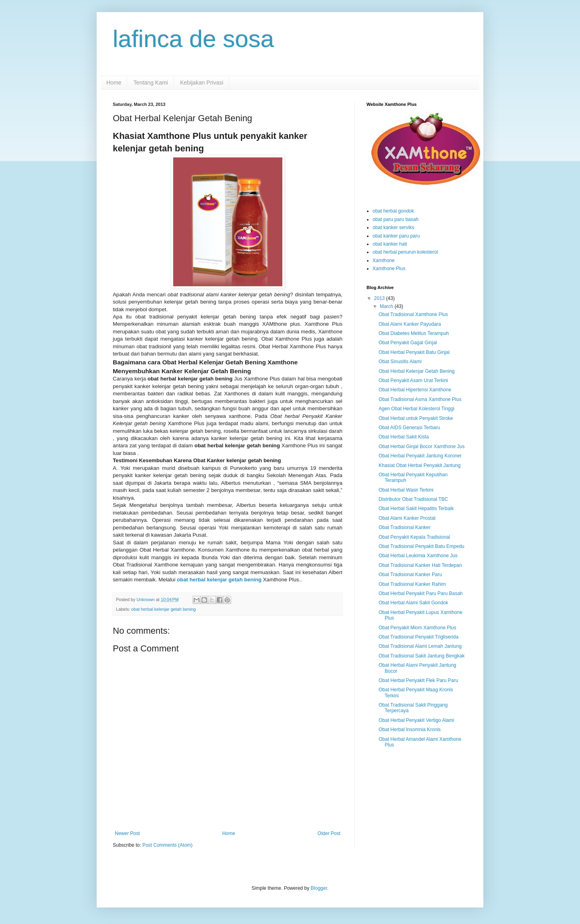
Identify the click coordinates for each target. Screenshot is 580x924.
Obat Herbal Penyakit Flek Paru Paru (418, 680)
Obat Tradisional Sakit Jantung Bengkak (422, 656)
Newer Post (127, 833)
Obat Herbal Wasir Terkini (406, 490)
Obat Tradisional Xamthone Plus (413, 314)
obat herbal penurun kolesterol (405, 252)
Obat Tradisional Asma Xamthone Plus (420, 399)
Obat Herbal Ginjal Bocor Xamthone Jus (422, 446)
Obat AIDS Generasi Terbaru (409, 428)
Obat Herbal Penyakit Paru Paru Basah (421, 593)
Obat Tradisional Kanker (405, 527)
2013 (380, 298)
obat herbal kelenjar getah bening (219, 580)
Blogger (319, 888)
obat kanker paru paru (396, 236)
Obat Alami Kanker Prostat (407, 518)
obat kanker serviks (393, 227)
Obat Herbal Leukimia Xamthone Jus (418, 556)
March (387, 306)
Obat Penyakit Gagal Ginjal (408, 343)
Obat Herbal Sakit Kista (404, 437)
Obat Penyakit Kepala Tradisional (414, 537)
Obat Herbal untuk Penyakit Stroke (416, 418)
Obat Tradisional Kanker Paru (410, 575)
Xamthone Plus (389, 269)
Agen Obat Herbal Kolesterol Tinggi (416, 409)
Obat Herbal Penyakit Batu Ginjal (414, 352)
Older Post (329, 833)
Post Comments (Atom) (167, 845)
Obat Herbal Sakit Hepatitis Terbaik (416, 509)
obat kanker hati (390, 244)
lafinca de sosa (193, 39)
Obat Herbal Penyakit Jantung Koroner (420, 456)
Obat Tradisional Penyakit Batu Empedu (422, 546)
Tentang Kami (151, 83)
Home (114, 83)
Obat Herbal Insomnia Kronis (410, 730)
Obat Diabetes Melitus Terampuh (414, 333)
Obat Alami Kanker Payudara (410, 324)
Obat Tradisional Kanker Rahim (412, 584)
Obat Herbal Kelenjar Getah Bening (417, 371)
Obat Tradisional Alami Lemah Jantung (420, 646)
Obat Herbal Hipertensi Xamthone (415, 390)
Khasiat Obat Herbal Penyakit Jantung (419, 465)
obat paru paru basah (396, 219)
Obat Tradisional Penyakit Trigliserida (418, 637)
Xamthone (384, 260)
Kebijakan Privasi (202, 83)
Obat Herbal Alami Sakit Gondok (413, 603)
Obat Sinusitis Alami (400, 362)
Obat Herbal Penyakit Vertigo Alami (416, 720)
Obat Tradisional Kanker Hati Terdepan (420, 565)
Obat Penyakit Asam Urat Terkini (413, 380)
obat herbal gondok (393, 211)
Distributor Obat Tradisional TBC (413, 499)
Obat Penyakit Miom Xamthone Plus (417, 628)
